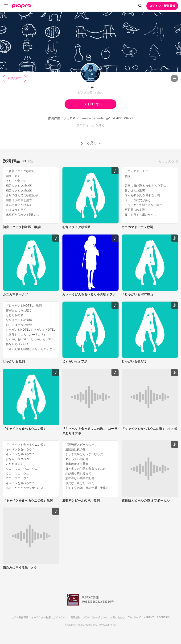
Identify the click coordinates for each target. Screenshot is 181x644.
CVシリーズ (134, 617)
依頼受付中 (15, 78)
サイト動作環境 (20, 617)
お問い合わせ (118, 617)
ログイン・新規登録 (162, 6)
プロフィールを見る (90, 125)
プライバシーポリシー (95, 617)
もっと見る (167, 161)
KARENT (149, 617)
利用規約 (75, 617)
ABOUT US (163, 617)
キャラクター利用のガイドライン (49, 617)
